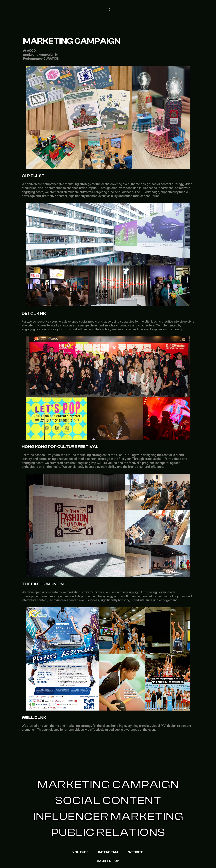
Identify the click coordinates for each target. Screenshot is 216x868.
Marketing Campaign (108, 785)
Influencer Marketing (108, 817)
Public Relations (108, 833)
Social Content (108, 801)
